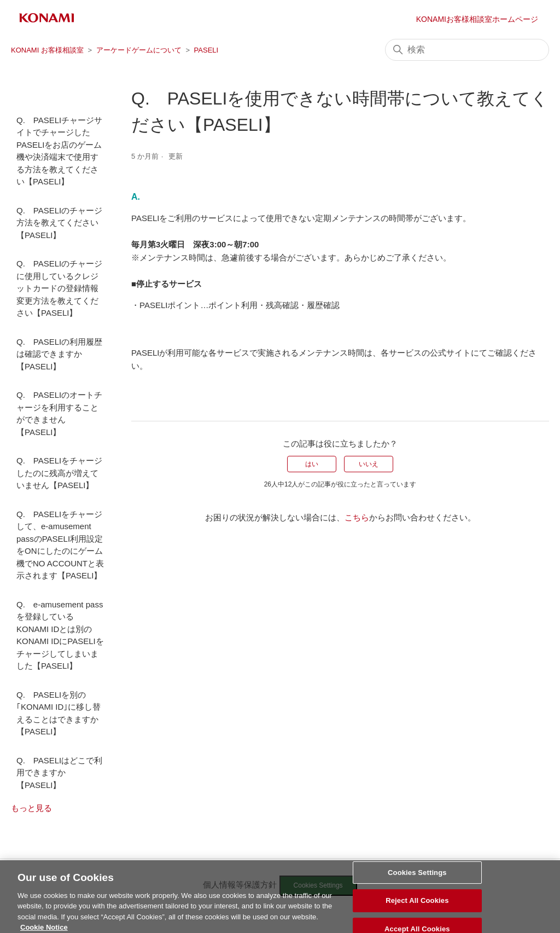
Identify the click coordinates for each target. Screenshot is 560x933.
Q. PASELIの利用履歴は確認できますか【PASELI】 (59, 354)
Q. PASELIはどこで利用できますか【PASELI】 (59, 773)
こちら (357, 517)
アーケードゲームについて (139, 50)
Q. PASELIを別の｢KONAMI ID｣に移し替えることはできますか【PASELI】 (59, 713)
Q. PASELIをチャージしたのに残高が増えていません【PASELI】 (59, 473)
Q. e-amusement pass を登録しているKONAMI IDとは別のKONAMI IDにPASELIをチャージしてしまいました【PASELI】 (60, 635)
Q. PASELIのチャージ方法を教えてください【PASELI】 (59, 223)
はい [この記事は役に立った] (312, 464)
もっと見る (31, 808)
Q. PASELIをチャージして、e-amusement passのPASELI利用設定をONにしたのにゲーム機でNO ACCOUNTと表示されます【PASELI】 (60, 545)
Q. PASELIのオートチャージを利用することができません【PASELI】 (59, 413)
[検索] (467, 50)
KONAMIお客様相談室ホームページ (477, 19)
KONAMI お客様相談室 (47, 50)
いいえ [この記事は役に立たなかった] (369, 464)
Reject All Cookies (417, 905)
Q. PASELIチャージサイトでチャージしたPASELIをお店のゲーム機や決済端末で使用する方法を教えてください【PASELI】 (59, 151)
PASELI (206, 50)
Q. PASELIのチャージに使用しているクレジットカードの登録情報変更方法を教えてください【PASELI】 (59, 288)
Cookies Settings (417, 877)
